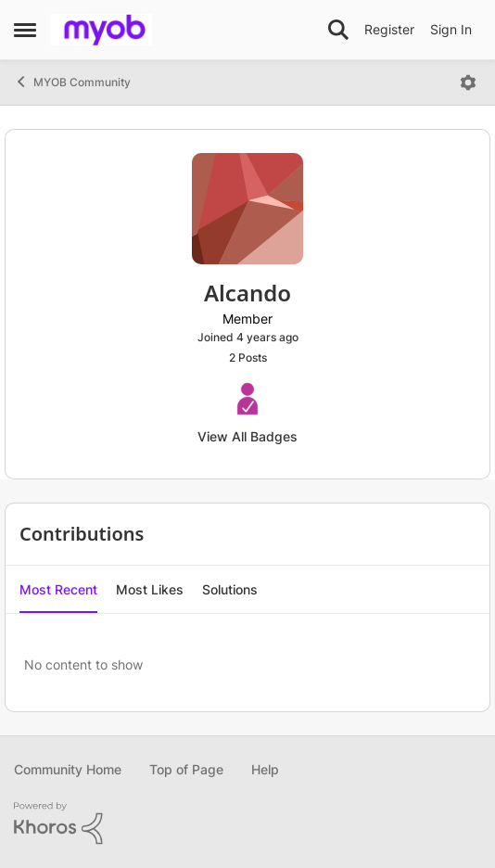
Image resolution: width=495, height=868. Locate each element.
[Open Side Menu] (25, 30)
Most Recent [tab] (58, 589)
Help (265, 769)
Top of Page (186, 769)
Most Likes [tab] (150, 589)
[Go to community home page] (101, 30)
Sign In (451, 29)
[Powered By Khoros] (247, 823)
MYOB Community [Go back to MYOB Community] (72, 82)
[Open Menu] (468, 83)
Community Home (68, 769)
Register (389, 29)
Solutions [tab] (230, 589)
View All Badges (247, 436)
